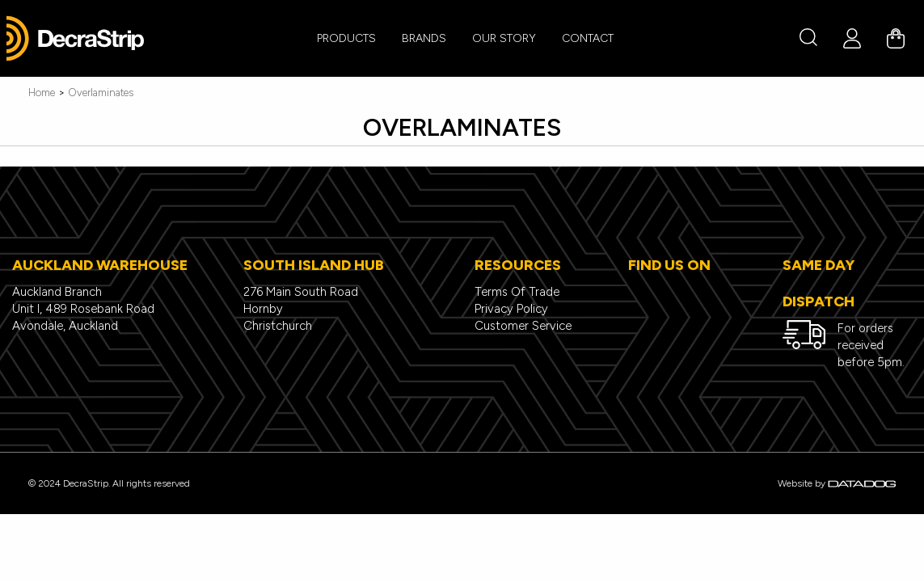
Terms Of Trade (517, 292)
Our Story (504, 38)
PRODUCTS (346, 38)
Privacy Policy (511, 309)
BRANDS (424, 38)
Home (42, 93)
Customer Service (523, 326)
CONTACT (588, 38)
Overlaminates (101, 93)
